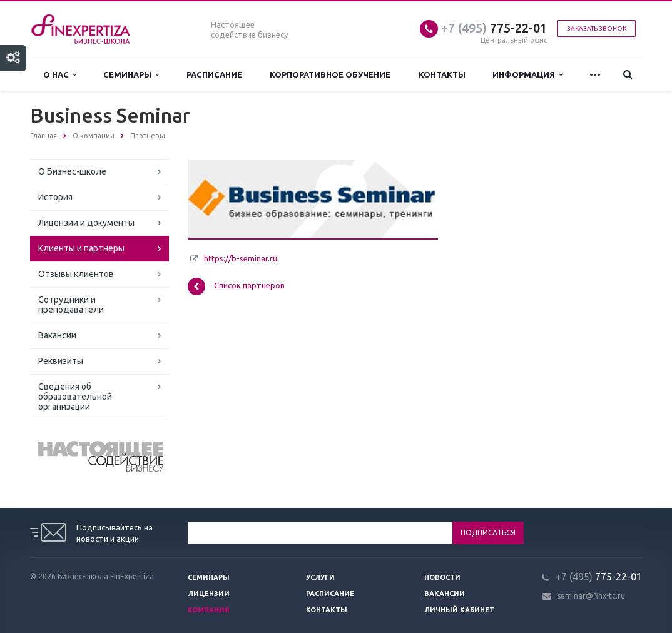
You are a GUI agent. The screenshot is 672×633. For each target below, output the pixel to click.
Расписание (214, 74)
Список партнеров (236, 286)
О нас (60, 75)
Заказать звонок (597, 28)
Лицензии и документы (86, 223)
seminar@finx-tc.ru (591, 596)
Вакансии (57, 335)
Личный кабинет (459, 610)
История (55, 197)
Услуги (320, 577)
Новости (442, 577)
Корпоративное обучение (330, 74)
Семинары (131, 75)
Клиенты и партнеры (81, 248)
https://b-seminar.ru (241, 258)
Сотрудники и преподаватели (71, 305)
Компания (209, 610)
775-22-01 (494, 28)
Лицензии (209, 594)
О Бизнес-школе (72, 171)
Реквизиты (61, 361)
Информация (527, 75)
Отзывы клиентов (76, 274)
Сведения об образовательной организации (75, 397)
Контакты (442, 74)
